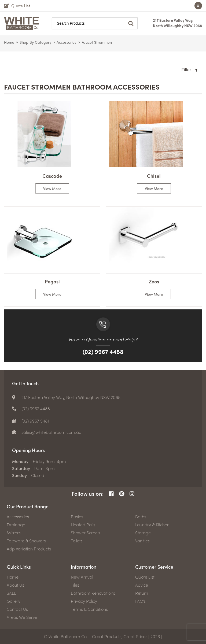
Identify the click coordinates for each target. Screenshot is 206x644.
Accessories (66, 42)
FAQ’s (140, 601)
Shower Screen (85, 533)
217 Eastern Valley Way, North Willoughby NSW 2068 (177, 23)
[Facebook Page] (111, 494)
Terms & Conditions (89, 609)
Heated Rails (83, 525)
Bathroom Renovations (93, 593)
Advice (142, 585)
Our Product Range (28, 506)
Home (9, 42)
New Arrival (82, 577)
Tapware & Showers (26, 541)
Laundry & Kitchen (152, 525)
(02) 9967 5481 (35, 421)
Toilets (77, 541)
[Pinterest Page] (122, 494)
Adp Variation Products (29, 549)
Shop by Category (35, 42)
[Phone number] (31, 409)
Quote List (145, 577)
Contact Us (17, 609)
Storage (143, 533)
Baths (141, 517)
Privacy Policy (84, 601)
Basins (77, 517)
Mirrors (14, 533)
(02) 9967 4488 (103, 351)
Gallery (14, 601)
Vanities (142, 541)
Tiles (75, 585)
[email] (47, 432)
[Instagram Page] (132, 494)
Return (142, 593)
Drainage (16, 525)
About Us (15, 585)
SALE (12, 593)
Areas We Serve (22, 617)
